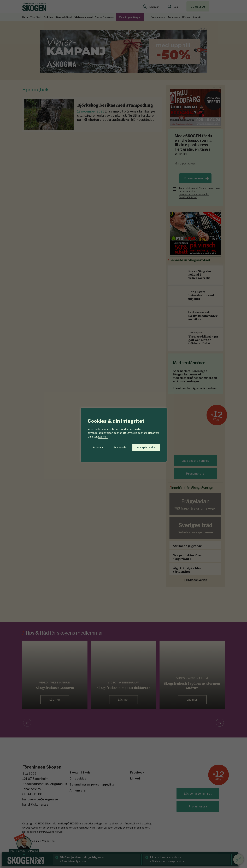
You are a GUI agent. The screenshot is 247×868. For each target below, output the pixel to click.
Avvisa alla (120, 447)
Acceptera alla (146, 447)
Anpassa (98, 447)
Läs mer (103, 437)
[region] (123, 434)
